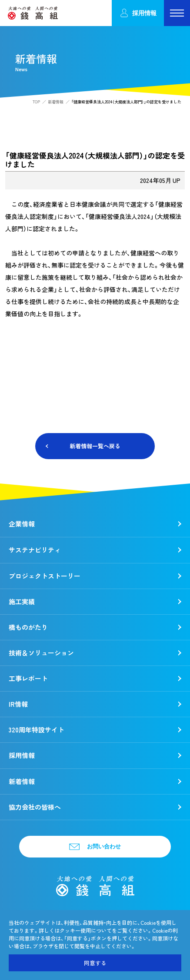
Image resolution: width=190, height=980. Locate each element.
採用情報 (138, 13)
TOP (36, 102)
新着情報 (56, 102)
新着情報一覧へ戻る (95, 446)
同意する (95, 963)
